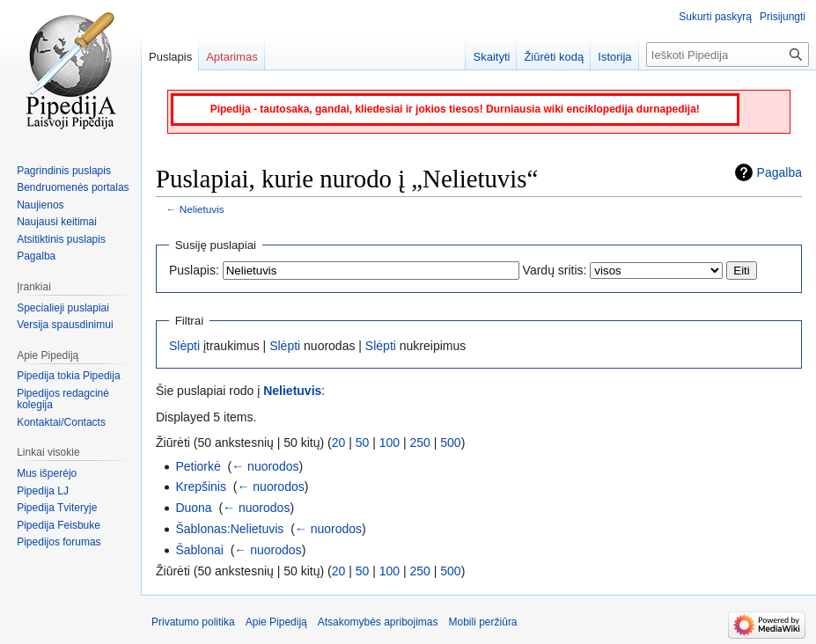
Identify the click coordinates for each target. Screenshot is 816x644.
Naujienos (40, 205)
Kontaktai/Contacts (61, 422)
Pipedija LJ (43, 491)
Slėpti (184, 346)
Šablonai (199, 550)
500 (450, 443)
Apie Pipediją (276, 622)
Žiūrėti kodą (554, 57)
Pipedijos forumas (59, 542)
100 (390, 443)
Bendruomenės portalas (73, 187)
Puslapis (170, 57)
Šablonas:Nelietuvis (229, 529)
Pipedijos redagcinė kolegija (63, 399)
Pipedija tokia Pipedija (68, 376)
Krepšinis (201, 487)
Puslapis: (194, 270)
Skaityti (491, 57)
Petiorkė (198, 466)
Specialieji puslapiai (63, 308)
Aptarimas (232, 57)
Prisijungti (783, 17)
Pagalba (779, 172)
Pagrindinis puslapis (64, 171)
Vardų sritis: (555, 270)
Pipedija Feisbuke (59, 525)
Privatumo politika (193, 622)
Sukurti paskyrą (715, 17)
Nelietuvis (202, 209)
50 (363, 443)
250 (420, 443)
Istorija (614, 57)
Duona (193, 508)
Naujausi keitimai (57, 222)
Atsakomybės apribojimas (378, 622)
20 (339, 443)
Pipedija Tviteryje (57, 508)
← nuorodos (265, 466)
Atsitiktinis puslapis (61, 239)
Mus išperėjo (47, 473)
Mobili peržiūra (483, 622)
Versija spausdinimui (65, 325)
